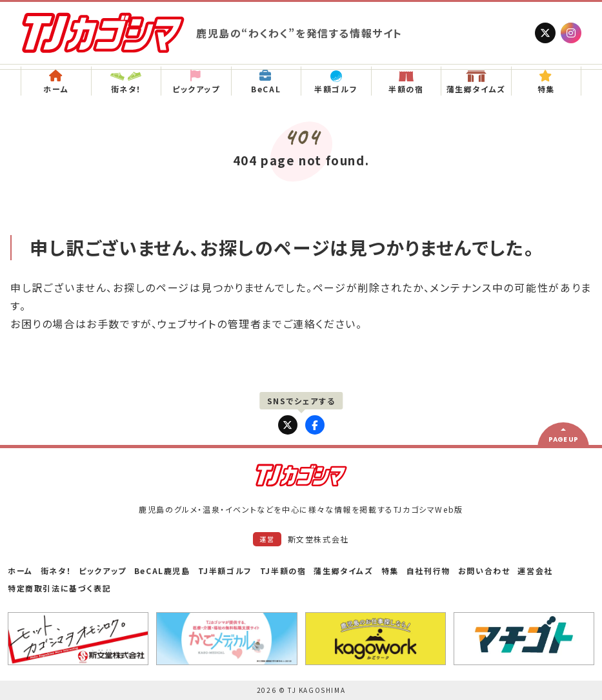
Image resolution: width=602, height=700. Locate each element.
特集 (390, 571)
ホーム (20, 571)
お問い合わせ (484, 571)
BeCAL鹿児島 (162, 571)
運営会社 (535, 571)
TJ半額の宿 (283, 571)
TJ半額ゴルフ (225, 571)
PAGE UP (563, 439)
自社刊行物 (428, 571)
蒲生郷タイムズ (343, 571)
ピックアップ (103, 571)
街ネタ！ (56, 571)
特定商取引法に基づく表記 (59, 588)
